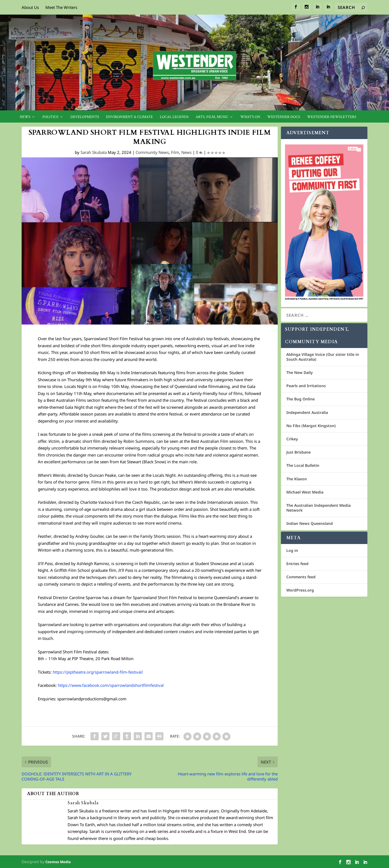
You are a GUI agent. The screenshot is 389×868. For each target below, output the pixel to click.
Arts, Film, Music (212, 117)
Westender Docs (284, 117)
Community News (152, 152)
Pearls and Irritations (306, 386)
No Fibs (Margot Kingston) (311, 426)
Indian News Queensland (310, 523)
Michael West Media (305, 492)
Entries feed (297, 564)
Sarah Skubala (94, 152)
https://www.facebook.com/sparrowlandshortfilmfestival (111, 685)
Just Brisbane (299, 452)
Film (175, 152)
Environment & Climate (130, 117)
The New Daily (300, 372)
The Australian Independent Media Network (318, 508)
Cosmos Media (58, 862)
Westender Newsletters (332, 117)
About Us (30, 7)
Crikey (292, 439)
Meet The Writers (61, 7)
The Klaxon (297, 479)
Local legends (174, 117)
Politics (50, 117)
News (25, 117)
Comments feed (301, 577)
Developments (85, 117)
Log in (292, 550)
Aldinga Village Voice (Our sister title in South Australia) (323, 357)
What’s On (250, 117)
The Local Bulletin (303, 465)
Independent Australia (307, 412)
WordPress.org (300, 590)
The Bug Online (301, 399)
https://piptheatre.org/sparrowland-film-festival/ (98, 672)
